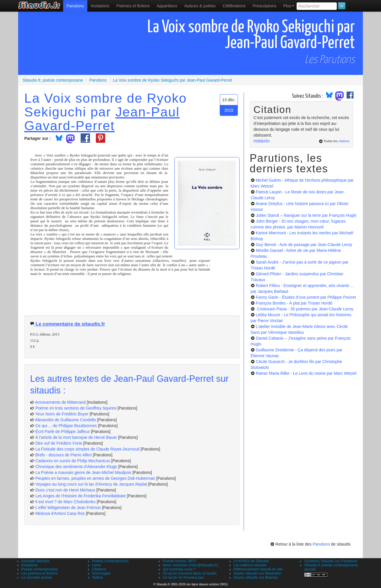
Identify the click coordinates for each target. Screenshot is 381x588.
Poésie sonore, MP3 (179, 561)
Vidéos (98, 577)
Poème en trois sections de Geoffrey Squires (76, 408)
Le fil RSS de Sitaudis (251, 561)
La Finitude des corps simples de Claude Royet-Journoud (87, 449)
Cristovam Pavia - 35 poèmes (304, 309)
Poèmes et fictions (133, 6)
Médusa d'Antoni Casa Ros (60, 513)
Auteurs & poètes (200, 6)
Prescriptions (265, 6)
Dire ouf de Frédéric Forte (59, 443)
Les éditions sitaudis (250, 565)
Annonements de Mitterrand (60, 402)
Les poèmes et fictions (40, 573)
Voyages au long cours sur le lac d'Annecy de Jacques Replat (91, 484)
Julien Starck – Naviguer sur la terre (306, 215)
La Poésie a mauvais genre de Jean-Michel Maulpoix (83, 472)
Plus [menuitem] (289, 6)
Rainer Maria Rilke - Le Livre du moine (306, 373)
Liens (96, 565)
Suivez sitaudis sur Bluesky (256, 577)
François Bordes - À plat (294, 303)
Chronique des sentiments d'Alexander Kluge (76, 467)
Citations (99, 569)
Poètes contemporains (110, 561)
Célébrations (234, 6)
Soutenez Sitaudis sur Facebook (331, 561)
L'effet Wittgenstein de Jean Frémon (68, 508)
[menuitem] (75, 6)
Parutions (75, 6)
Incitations (30, 565)
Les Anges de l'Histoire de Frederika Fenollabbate (80, 496)
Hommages (101, 573)
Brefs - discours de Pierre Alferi (64, 455)
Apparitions (167, 6)
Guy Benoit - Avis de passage (304, 245)
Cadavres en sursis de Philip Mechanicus (73, 461)
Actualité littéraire (35, 561)
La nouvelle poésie (37, 577)
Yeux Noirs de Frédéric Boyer (62, 414)
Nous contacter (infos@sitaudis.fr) (190, 565)
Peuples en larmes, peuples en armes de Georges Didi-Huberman (95, 478)
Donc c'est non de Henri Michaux (65, 490)
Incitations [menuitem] (100, 6)
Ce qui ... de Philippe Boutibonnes (66, 426)
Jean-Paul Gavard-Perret (102, 119)
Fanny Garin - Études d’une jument (306, 297)
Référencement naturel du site (258, 569)
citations (344, 141)
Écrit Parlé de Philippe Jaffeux (63, 431)
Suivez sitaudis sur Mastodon (257, 573)
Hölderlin (262, 141)
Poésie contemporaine (40, 569)
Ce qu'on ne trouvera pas (183, 577)
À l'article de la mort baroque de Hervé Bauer (76, 437)
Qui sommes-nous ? (179, 569)
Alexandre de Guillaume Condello (66, 420)
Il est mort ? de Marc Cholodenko (65, 502)
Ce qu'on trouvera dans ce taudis (190, 573)
